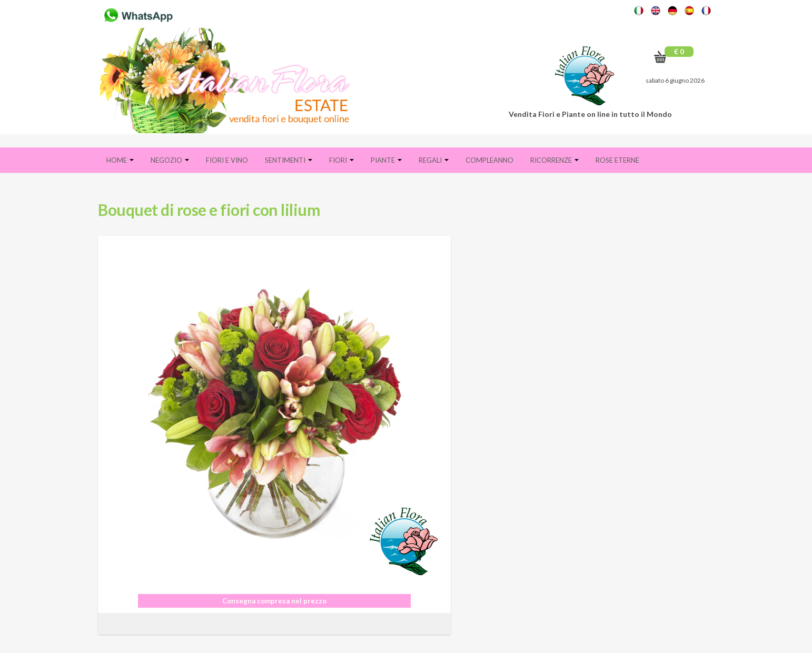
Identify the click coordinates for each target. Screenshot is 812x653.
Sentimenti (289, 160)
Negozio (170, 160)
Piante (386, 160)
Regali (434, 160)
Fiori (341, 160)
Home (120, 160)
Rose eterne (617, 160)
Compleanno (489, 160)
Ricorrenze (554, 160)
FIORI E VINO (227, 160)
